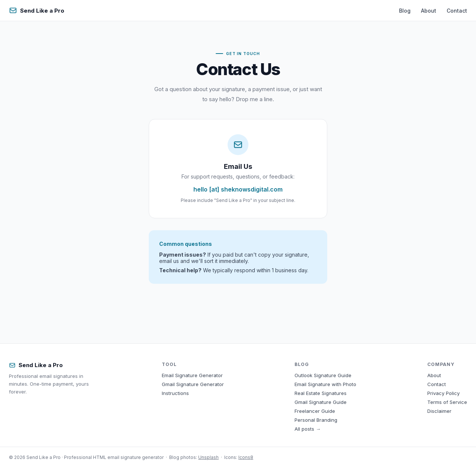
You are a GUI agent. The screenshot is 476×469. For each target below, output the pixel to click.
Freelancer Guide (315, 411)
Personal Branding (316, 420)
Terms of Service (447, 402)
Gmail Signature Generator (193, 384)
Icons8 (246, 457)
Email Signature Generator (192, 375)
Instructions (175, 393)
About (429, 11)
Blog (405, 11)
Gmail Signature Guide (321, 402)
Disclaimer (439, 411)
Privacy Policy (443, 393)
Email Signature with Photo (325, 384)
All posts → (308, 429)
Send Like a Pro (37, 10)
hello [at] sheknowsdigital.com (238, 189)
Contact (457, 11)
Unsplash (208, 457)
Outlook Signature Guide (323, 375)
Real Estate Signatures (321, 393)
